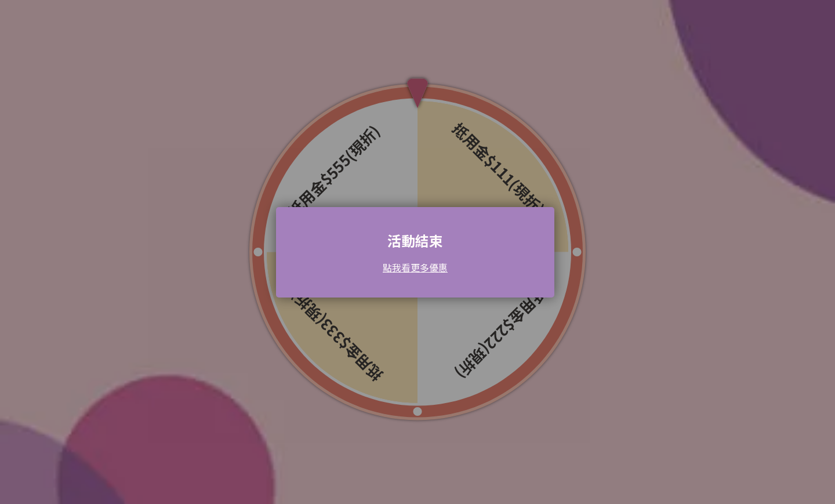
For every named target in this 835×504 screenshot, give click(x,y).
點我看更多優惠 (415, 267)
